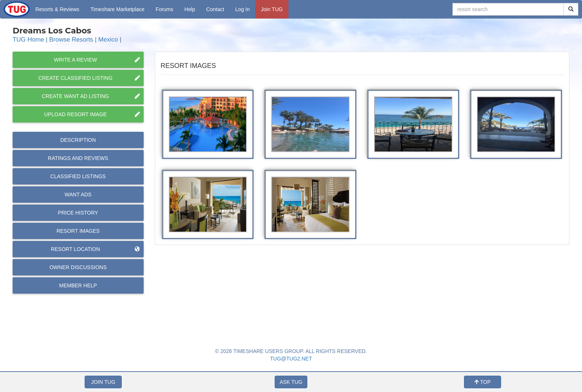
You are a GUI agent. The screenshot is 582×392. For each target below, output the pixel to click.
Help (190, 9)
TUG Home (28, 40)
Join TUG (272, 9)
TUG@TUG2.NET (291, 359)
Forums (164, 9)
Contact (215, 9)
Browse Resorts (71, 40)
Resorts (57, 9)
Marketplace (118, 9)
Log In (243, 9)
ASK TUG (291, 382)
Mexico (108, 40)
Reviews (78, 158)
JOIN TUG (103, 382)
